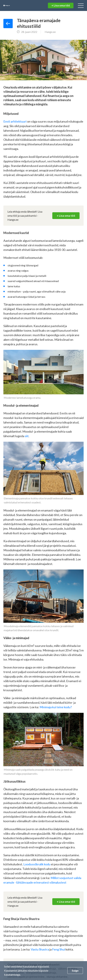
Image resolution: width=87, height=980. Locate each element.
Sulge (75, 970)
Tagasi (8, 24)
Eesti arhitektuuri (15, 121)
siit (27, 436)
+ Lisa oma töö (61, 5)
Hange (14, 6)
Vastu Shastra (40, 949)
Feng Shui (59, 949)
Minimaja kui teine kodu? (56, 707)
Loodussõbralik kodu (37, 864)
